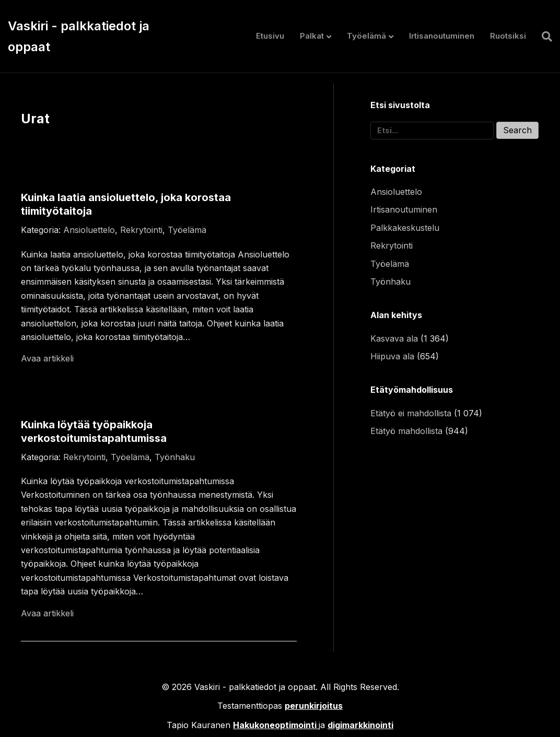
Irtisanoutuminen (442, 36)
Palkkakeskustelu (405, 228)
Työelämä (366, 36)
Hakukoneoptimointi (275, 725)
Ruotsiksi (508, 36)
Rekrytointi (141, 230)
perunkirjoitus (314, 706)
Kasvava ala (394, 338)
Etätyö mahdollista (406, 431)
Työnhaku (175, 457)
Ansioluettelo (89, 230)
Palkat (312, 36)
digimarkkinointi (360, 725)
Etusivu (270, 36)
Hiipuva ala (392, 356)
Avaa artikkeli (47, 358)
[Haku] (543, 37)
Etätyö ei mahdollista (411, 413)
